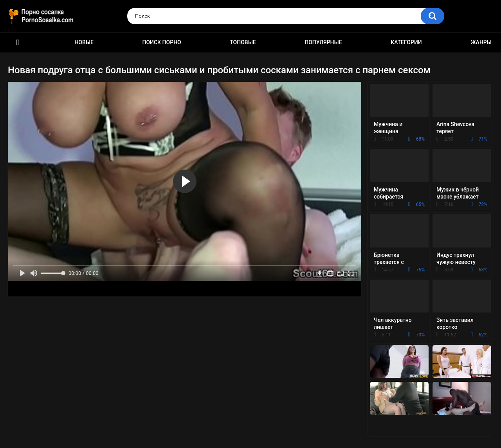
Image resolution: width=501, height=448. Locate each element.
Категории (406, 42)
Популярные (323, 42)
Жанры (481, 42)
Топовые (243, 42)
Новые (84, 42)
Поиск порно (162, 42)
